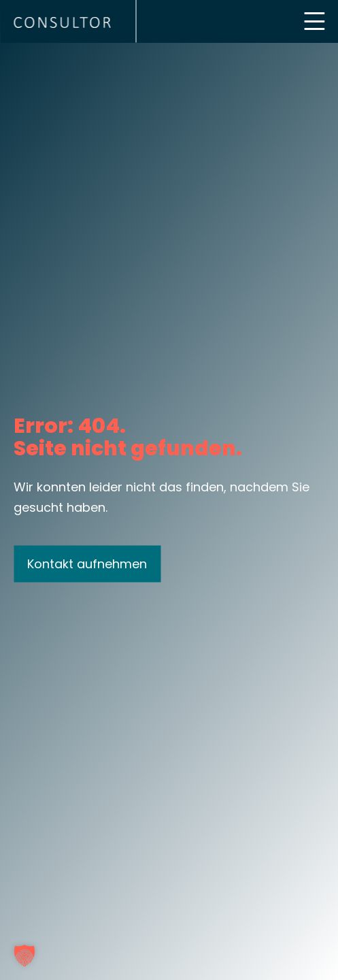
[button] (24, 955)
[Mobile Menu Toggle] (314, 21)
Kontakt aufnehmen (87, 563)
